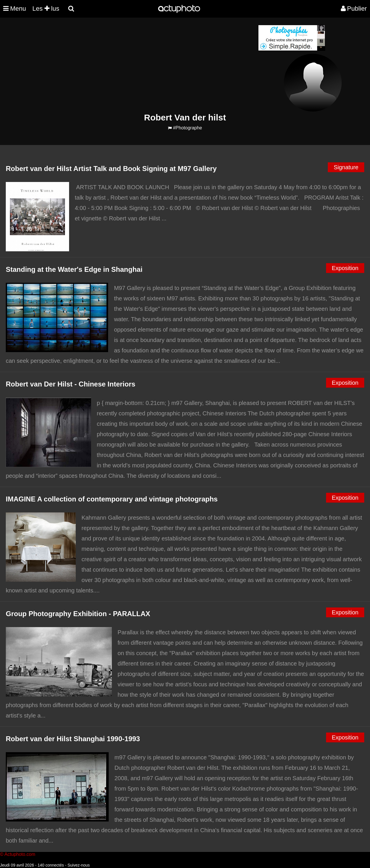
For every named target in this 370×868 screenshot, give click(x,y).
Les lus (46, 9)
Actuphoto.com (20, 854)
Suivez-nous (78, 865)
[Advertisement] (150, 65)
